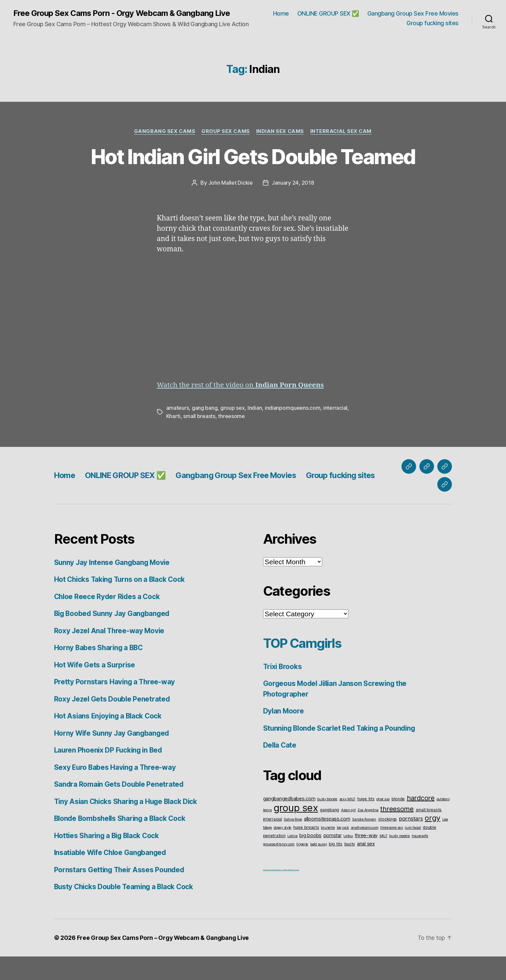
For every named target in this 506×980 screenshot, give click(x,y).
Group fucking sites (433, 23)
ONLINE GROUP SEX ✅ (328, 13)
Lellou (348, 859)
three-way (366, 859)
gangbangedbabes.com (289, 822)
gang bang (205, 432)
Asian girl (348, 834)
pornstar (333, 859)
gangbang (329, 833)
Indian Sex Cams (280, 131)
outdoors (443, 823)
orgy (433, 841)
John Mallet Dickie (231, 207)
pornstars (411, 842)
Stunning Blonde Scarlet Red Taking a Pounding (342, 752)
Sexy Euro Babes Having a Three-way (116, 791)
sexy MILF (348, 823)
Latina (292, 859)
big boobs (310, 859)
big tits (336, 867)
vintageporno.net (280, 893)
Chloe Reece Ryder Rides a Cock (108, 620)
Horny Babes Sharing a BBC (100, 672)
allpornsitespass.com (327, 842)
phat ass (383, 823)
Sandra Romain (364, 843)
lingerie (302, 868)
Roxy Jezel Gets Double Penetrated (113, 723)
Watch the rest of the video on (242, 409)
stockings (388, 843)
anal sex (366, 867)
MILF (384, 859)
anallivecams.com (365, 851)
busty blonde (327, 823)
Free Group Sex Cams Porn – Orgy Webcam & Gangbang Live (164, 961)
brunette (328, 851)
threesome (231, 440)
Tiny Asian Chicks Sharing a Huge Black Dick (128, 825)
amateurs (178, 432)
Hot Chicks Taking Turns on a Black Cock (121, 603)
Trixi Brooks (283, 690)
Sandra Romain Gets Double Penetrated (120, 808)
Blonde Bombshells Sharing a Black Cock (122, 842)
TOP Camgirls (304, 667)
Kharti (173, 440)
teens (268, 834)
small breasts (199, 440)
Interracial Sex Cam (342, 131)
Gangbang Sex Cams (163, 131)
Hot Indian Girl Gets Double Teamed (253, 169)
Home (281, 13)
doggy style (283, 851)
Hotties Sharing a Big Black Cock (108, 859)
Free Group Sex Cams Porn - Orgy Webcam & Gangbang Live (122, 13)
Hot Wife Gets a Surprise (95, 688)
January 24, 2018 (293, 207)
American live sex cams (269, 893)
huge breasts (306, 851)
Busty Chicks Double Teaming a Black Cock (126, 911)
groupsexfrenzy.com (279, 868)
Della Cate (280, 769)
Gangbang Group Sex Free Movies (413, 13)
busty (350, 867)
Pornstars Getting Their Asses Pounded (120, 893)
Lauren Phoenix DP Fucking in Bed (110, 774)
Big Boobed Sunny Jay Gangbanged (113, 637)
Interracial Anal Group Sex (292, 893)
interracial (335, 432)
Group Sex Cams (225, 131)
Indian (255, 432)
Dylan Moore (284, 735)
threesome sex (392, 851)
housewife (420, 859)
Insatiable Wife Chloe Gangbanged (112, 876)
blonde (398, 822)
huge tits (366, 822)
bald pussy (319, 868)
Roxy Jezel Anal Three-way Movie (110, 654)
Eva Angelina (368, 834)
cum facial (413, 851)
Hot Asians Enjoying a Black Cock (109, 740)
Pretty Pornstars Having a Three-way (115, 706)
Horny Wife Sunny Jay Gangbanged (113, 757)
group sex (233, 432)
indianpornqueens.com (293, 432)
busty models (399, 859)
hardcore (421, 822)
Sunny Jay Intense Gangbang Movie (113, 586)
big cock (343, 851)
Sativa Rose (293, 843)
